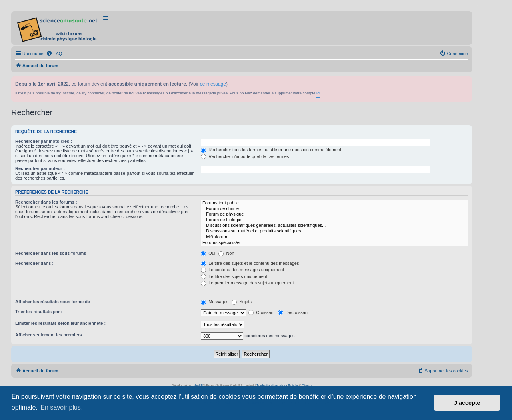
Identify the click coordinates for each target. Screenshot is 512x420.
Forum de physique (334, 214)
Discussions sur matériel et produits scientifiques (334, 231)
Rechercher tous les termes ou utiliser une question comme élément (271, 150)
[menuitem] (54, 54)
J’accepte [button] (467, 403)
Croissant (262, 312)
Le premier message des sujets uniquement (247, 283)
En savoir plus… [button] (64, 407)
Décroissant (293, 312)
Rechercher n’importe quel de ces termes (245, 156)
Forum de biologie (334, 220)
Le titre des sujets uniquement (234, 276)
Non (226, 253)
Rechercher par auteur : (40, 168)
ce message (213, 84)
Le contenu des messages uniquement (242, 270)
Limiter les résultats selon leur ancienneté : (60, 323)
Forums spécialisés (334, 243)
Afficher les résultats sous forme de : (54, 302)
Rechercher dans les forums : (46, 202)
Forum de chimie (334, 209)
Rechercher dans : (34, 263)
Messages (215, 302)
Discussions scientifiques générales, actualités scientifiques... (334, 226)
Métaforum (334, 237)
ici (318, 93)
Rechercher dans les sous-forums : (52, 253)
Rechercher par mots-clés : (44, 141)
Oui (208, 253)
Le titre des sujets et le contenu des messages (250, 263)
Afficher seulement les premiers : (50, 335)
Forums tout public (334, 203)
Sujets (242, 302)
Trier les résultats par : (39, 312)
